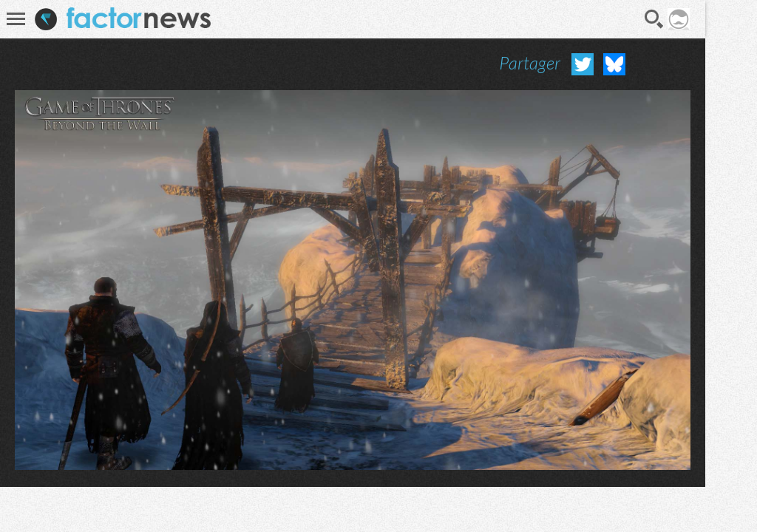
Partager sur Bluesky (614, 64)
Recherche (654, 19)
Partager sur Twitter (583, 64)
